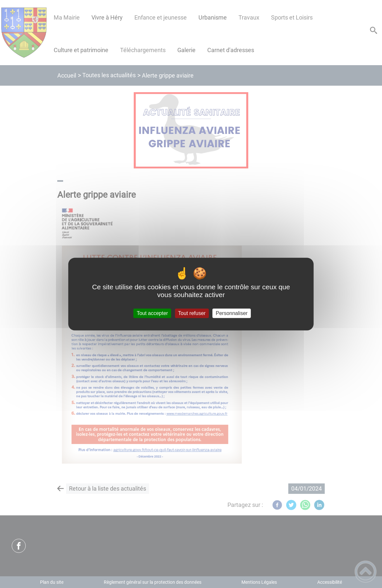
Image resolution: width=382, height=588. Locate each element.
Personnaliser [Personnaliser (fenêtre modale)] (232, 313)
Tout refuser (192, 313)
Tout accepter (152, 313)
